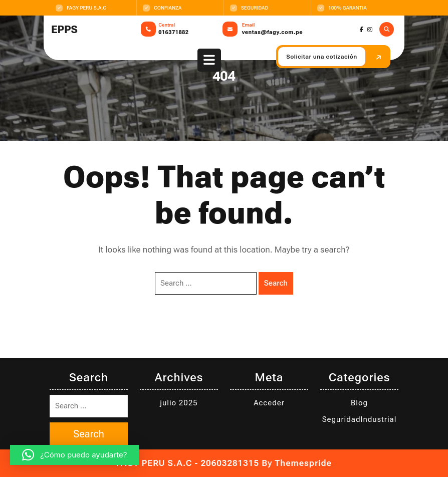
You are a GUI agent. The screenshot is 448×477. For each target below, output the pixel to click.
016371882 (173, 32)
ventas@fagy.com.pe (272, 32)
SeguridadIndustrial (360, 419)
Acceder (269, 403)
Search (276, 283)
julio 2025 (179, 403)
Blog (359, 403)
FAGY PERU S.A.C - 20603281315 (188, 463)
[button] (74, 455)
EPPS (64, 30)
